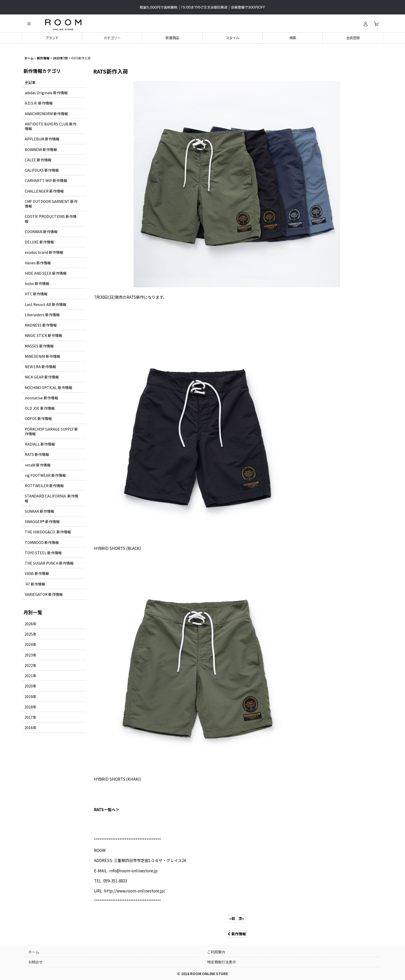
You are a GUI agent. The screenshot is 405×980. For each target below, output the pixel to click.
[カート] (376, 24)
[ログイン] (365, 24)
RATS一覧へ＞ (107, 809)
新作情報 (237, 934)
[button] (29, 24)
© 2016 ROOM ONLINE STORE (203, 974)
